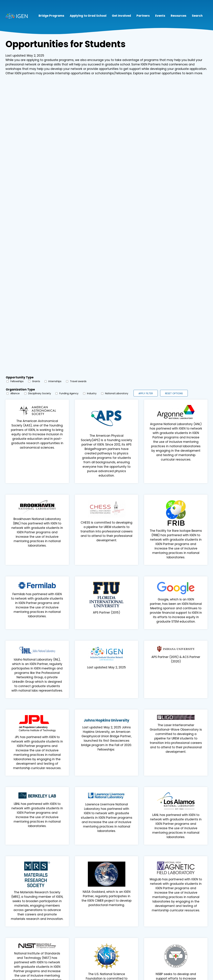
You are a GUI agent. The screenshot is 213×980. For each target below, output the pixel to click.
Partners (143, 16)
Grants (36, 381)
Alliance (15, 393)
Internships (55, 381)
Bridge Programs (51, 16)
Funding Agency (69, 393)
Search (197, 16)
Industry (92, 393)
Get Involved (121, 16)
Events (160, 16)
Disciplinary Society (40, 393)
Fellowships (17, 381)
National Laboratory (117, 393)
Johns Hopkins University (106, 720)
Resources (179, 16)
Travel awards (78, 381)
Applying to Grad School (88, 16)
